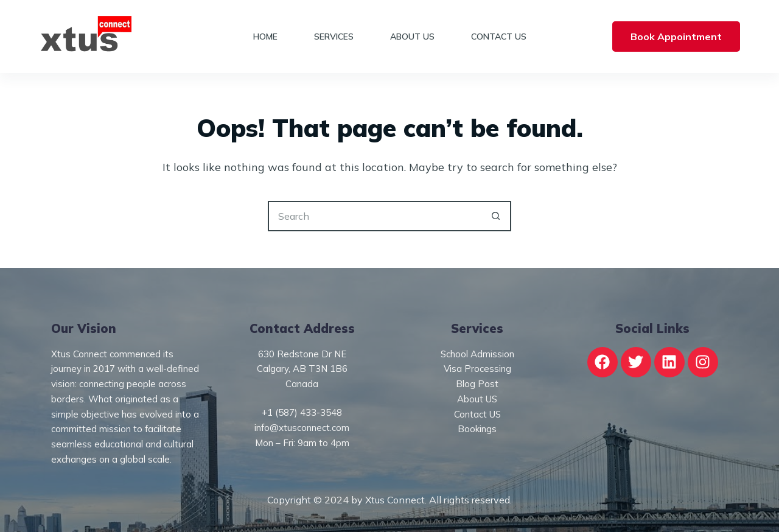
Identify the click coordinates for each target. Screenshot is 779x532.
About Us (412, 37)
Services (334, 37)
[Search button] (496, 216)
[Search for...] (374, 216)
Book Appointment (676, 37)
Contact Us (499, 37)
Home (265, 37)
